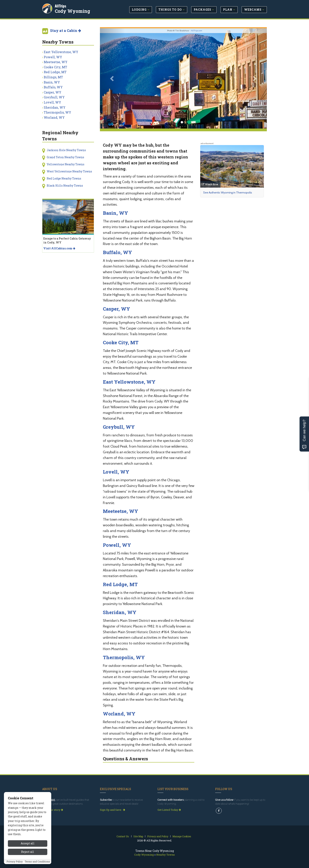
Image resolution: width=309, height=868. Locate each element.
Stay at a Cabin (66, 31)
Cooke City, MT (121, 342)
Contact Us (123, 836)
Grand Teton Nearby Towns (65, 157)
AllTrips (61, 6)
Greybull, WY (119, 427)
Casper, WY (116, 309)
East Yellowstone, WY (129, 382)
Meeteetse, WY (121, 511)
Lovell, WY (116, 472)
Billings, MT (53, 77)
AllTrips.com (197, 31)
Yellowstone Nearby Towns (66, 164)
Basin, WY (115, 213)
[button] (112, 78)
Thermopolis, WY (124, 657)
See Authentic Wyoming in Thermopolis (228, 192)
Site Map (138, 836)
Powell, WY (117, 545)
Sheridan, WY (120, 612)
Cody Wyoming (73, 11)
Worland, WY (119, 714)
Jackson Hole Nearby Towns (66, 150)
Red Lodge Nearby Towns (64, 178)
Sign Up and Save (113, 810)
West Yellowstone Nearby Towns (69, 171)
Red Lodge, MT (120, 584)
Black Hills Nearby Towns (65, 186)
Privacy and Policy (158, 836)
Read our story (53, 810)
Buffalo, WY (117, 252)
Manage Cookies (182, 836)
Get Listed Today (169, 810)
